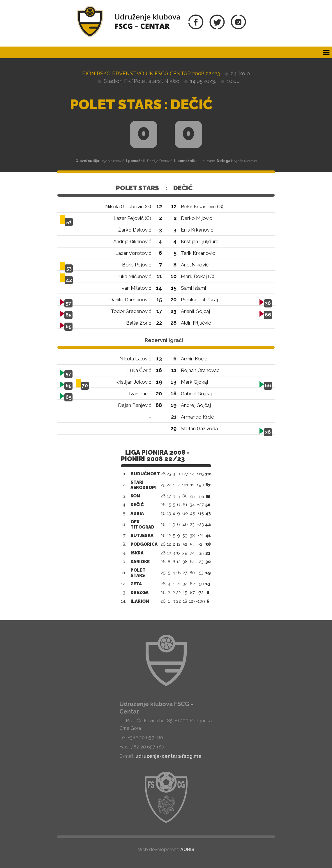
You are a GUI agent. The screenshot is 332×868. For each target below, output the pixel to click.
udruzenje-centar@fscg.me (168, 756)
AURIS (187, 850)
